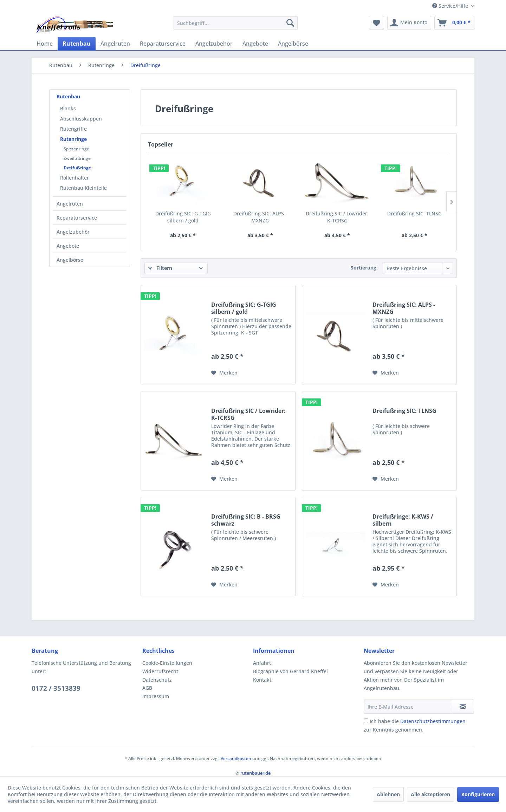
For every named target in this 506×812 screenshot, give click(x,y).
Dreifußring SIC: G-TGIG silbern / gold (183, 217)
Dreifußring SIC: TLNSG (414, 213)
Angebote (68, 246)
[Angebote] (255, 44)
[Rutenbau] (77, 44)
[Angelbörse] (293, 44)
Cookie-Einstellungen (167, 663)
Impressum (156, 696)
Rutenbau (68, 96)
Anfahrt (262, 663)
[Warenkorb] (454, 23)
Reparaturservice (77, 218)
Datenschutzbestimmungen (433, 721)
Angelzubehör (73, 232)
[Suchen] (290, 23)
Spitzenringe (76, 149)
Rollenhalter (74, 178)
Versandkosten (236, 758)
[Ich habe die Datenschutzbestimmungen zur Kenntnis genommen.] (366, 721)
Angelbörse (70, 260)
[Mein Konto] (409, 23)
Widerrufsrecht (160, 671)
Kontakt (262, 680)
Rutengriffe (73, 129)
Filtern (160, 268)
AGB (147, 688)
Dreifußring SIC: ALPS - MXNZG (260, 217)
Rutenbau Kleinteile (83, 188)
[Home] (45, 44)
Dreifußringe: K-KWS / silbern (403, 520)
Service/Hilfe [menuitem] (451, 6)
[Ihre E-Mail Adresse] (408, 707)
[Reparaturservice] (163, 44)
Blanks (68, 108)
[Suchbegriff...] (236, 23)
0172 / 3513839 (56, 688)
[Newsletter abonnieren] (463, 707)
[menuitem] (236, 23)
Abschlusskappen (81, 119)
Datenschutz (157, 680)
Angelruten (70, 204)
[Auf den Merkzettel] (224, 373)
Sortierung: (364, 268)
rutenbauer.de (255, 773)
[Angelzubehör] (214, 44)
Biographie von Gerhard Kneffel (290, 671)
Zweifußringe (77, 158)
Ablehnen (388, 794)
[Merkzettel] (377, 23)
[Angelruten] (115, 44)
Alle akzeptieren (430, 794)
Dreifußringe (77, 168)
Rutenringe (73, 139)
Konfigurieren (478, 794)
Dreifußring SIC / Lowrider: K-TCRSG (337, 217)
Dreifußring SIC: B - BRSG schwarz (246, 520)
